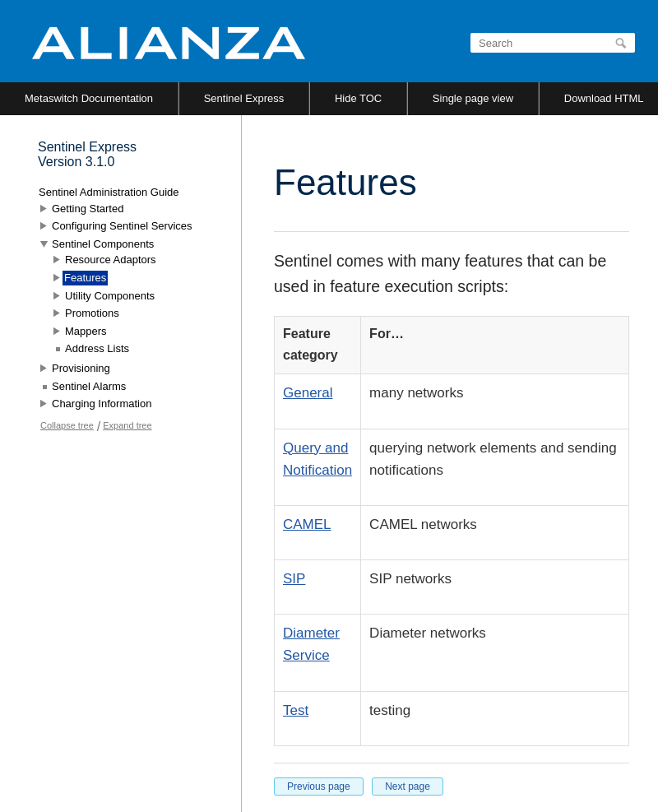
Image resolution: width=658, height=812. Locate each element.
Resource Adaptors (111, 260)
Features (85, 278)
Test (296, 710)
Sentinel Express (244, 98)
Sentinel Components (103, 244)
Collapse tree (67, 425)
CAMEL (307, 524)
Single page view (473, 98)
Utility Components (110, 296)
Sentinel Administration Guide (109, 192)
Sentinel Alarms (89, 386)
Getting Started (88, 209)
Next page (408, 786)
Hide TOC (358, 98)
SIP (294, 579)
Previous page (319, 786)
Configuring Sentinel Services (122, 226)
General (308, 393)
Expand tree (127, 425)
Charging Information (102, 404)
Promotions (92, 313)
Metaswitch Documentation (89, 98)
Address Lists (97, 348)
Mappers (86, 331)
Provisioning (81, 368)
